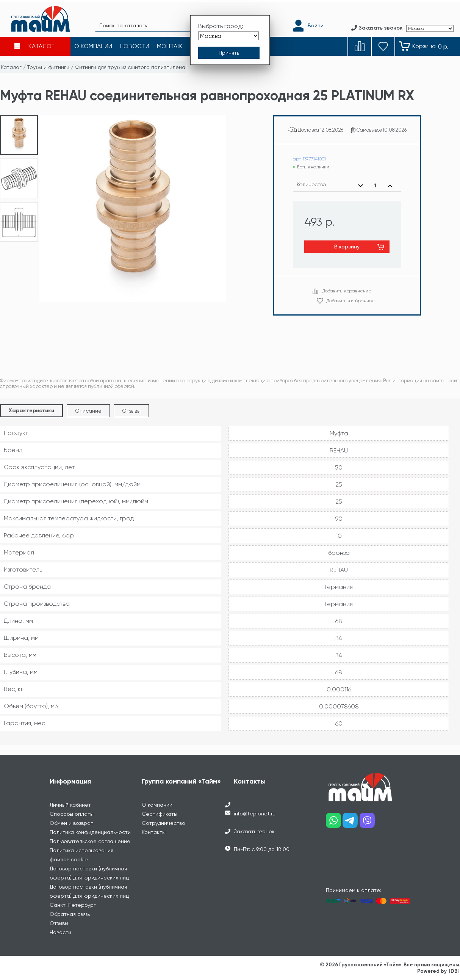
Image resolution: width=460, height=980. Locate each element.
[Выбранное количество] (375, 186)
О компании (157, 805)
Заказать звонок (254, 831)
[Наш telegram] (351, 823)
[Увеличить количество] (390, 186)
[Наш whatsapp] (334, 823)
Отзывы (131, 411)
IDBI (454, 971)
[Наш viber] (368, 823)
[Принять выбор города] (229, 50)
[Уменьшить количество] (361, 186)
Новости (60, 932)
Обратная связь (70, 914)
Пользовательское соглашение (90, 841)
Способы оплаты (72, 814)
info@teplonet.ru (255, 814)
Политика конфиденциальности (90, 832)
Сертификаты (160, 814)
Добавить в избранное (350, 301)
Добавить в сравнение (347, 291)
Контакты (154, 832)
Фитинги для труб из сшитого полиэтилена (130, 67)
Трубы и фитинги (48, 67)
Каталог (11, 67)
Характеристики (31, 411)
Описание (88, 411)
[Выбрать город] (228, 34)
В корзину (347, 247)
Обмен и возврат (71, 823)
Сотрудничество (164, 823)
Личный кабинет (70, 805)
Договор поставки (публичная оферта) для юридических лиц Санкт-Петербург (89, 896)
